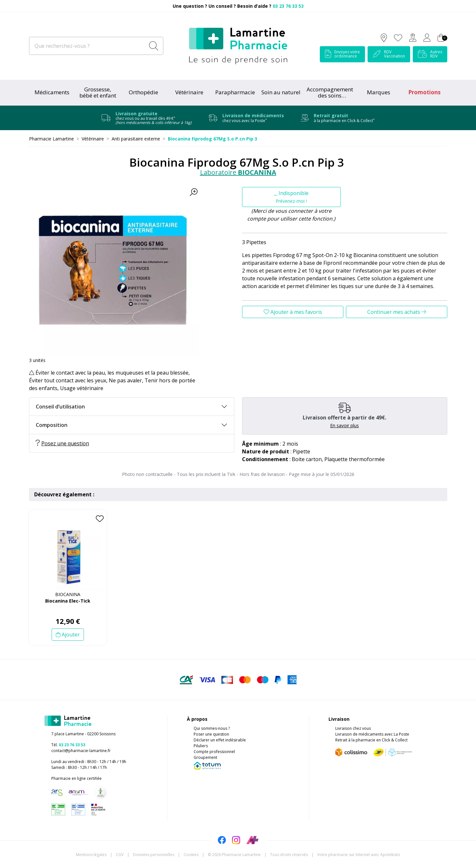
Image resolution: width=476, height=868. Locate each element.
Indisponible (291, 197)
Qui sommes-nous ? (212, 728)
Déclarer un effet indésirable (220, 740)
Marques (379, 92)
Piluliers (201, 746)
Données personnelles (154, 855)
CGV (120, 855)
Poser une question (211, 734)
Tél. (68, 745)
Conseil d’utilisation (60, 407)
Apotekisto (359, 855)
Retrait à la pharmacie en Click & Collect (371, 740)
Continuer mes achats (397, 312)
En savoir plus (344, 425)
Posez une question (62, 443)
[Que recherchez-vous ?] (88, 46)
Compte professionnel (214, 752)
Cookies (191, 855)
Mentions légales (91, 855)
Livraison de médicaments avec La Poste (372, 734)
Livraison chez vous (353, 728)
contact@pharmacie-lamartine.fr (81, 751)
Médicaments (52, 92)
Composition (52, 425)
